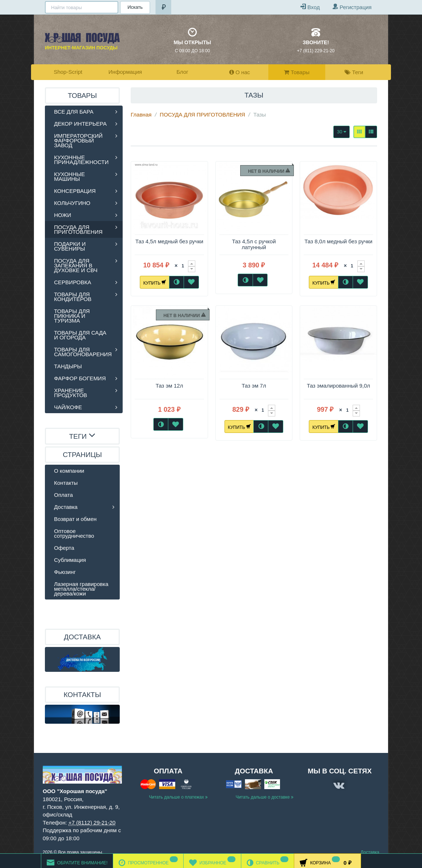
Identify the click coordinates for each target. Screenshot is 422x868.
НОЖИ (63, 215)
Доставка (66, 507)
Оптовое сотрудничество (74, 533)
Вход (310, 7)
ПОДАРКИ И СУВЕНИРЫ (70, 246)
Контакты (66, 483)
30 (342, 132)
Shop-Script (68, 72)
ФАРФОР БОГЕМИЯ (80, 378)
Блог (182, 72)
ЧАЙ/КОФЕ (68, 407)
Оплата (64, 495)
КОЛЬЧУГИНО (72, 203)
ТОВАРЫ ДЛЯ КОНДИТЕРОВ (73, 297)
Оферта (64, 548)
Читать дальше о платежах (178, 797)
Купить (155, 282)
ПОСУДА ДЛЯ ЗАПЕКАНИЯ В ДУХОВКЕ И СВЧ (76, 265)
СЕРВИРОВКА (73, 282)
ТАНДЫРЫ (68, 366)
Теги (354, 72)
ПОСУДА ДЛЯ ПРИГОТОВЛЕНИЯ (203, 115)
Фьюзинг (65, 572)
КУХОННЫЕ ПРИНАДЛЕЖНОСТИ (81, 160)
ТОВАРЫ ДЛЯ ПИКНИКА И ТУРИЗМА (72, 316)
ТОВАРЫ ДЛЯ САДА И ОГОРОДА (80, 335)
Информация (125, 72)
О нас (240, 72)
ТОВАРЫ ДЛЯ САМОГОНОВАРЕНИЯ (83, 352)
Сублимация (70, 560)
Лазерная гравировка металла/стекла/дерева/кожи (81, 589)
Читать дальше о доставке (264, 797)
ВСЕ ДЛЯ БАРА (74, 112)
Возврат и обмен (75, 519)
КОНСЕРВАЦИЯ (75, 191)
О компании (69, 471)
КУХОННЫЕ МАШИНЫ (70, 176)
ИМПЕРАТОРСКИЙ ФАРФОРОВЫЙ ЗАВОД (78, 140)
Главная (141, 115)
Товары (297, 72)
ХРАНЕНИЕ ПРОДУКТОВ (71, 393)
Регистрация (352, 7)
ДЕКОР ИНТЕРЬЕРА (80, 124)
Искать (134, 7)
